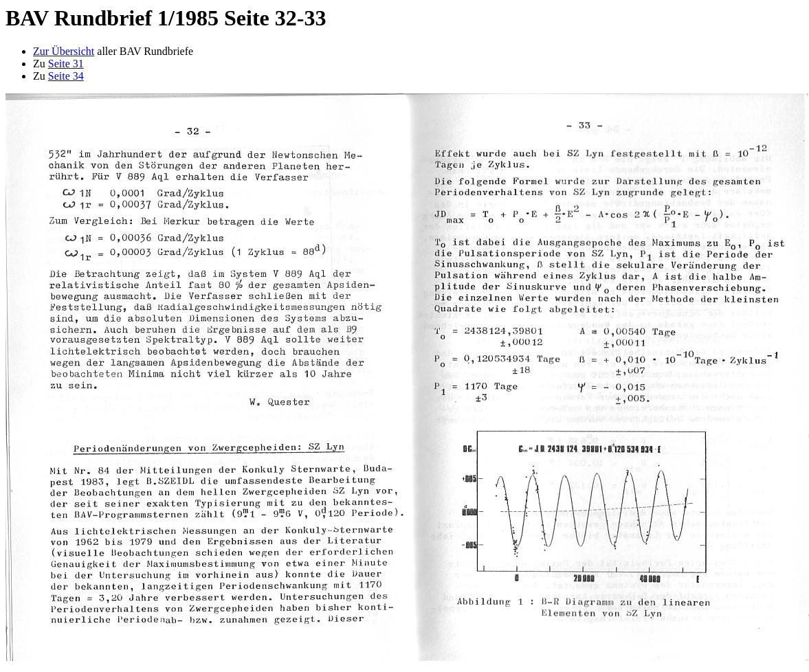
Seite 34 (66, 76)
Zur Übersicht (64, 51)
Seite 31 (66, 64)
